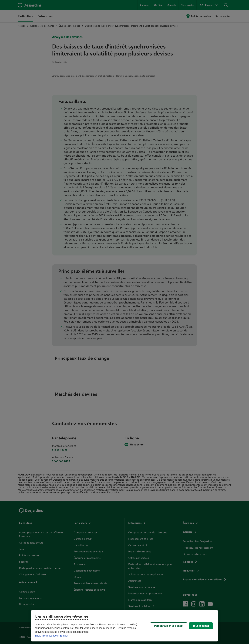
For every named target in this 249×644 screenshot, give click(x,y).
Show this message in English (52, 636)
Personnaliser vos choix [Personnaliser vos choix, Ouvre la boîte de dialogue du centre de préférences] (169, 626)
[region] (124, 626)
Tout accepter (201, 626)
